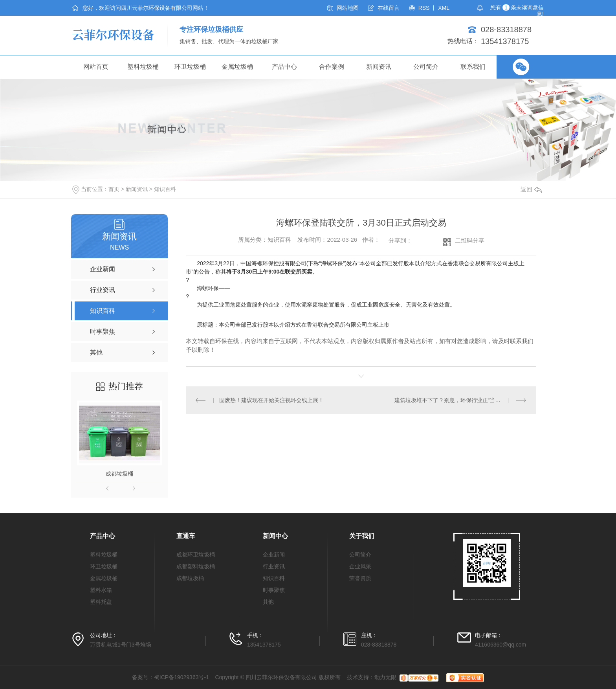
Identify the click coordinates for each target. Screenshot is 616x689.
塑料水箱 (101, 590)
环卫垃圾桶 (190, 67)
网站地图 (348, 8)
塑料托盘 (101, 602)
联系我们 (473, 67)
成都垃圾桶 (119, 474)
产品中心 (284, 67)
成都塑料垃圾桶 (196, 566)
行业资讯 (274, 566)
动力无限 (385, 677)
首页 (114, 189)
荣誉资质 (360, 578)
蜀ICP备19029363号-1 (181, 677)
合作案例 (332, 67)
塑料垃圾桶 (143, 67)
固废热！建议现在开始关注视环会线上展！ (271, 400)
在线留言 (389, 8)
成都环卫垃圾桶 (196, 555)
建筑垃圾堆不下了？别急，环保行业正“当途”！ (451, 400)
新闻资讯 (379, 67)
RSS (424, 8)
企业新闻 (274, 555)
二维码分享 (470, 240)
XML (444, 8)
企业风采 (360, 566)
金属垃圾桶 (237, 67)
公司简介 (426, 67)
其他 (268, 602)
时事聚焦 (274, 590)
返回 (531, 189)
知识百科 (165, 189)
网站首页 (96, 67)
